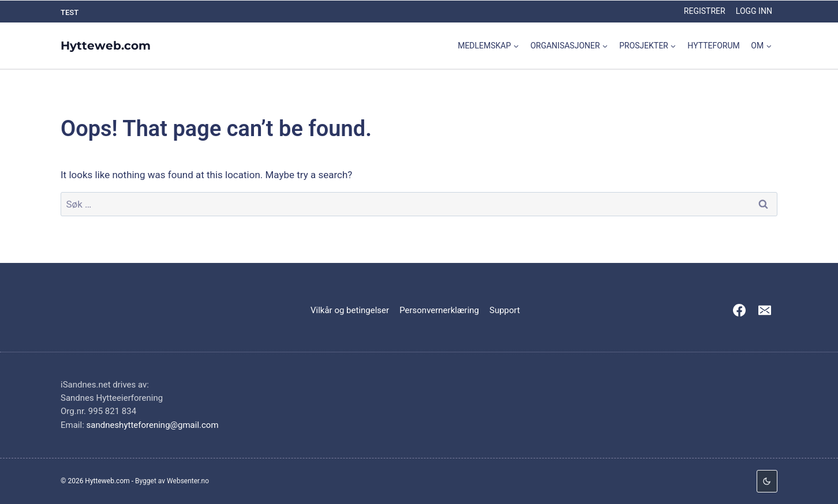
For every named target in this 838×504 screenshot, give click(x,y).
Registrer (705, 11)
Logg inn (754, 11)
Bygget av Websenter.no (172, 481)
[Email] (765, 310)
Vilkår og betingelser (350, 310)
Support (505, 310)
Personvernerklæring (439, 310)
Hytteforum (713, 46)
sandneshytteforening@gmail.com (153, 425)
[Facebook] (739, 310)
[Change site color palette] (767, 481)
